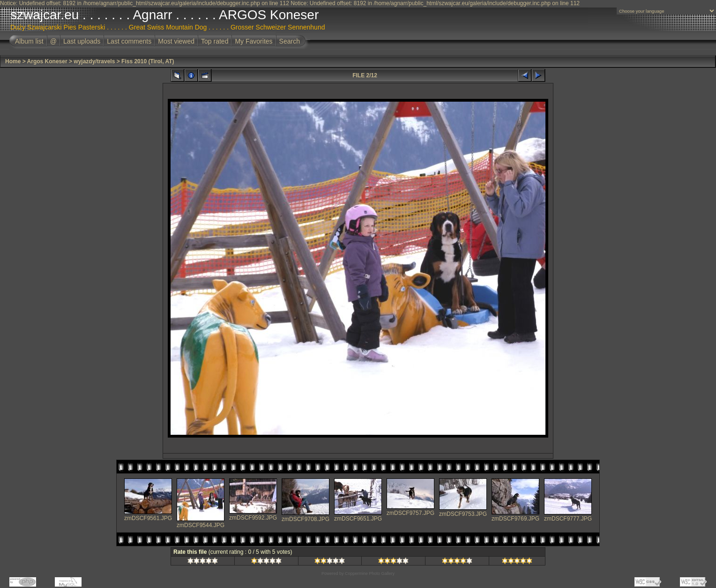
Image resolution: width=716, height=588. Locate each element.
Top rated (215, 41)
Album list (29, 41)
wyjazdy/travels (94, 61)
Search (290, 41)
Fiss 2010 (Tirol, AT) (148, 61)
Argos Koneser (47, 61)
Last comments (129, 41)
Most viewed (176, 41)
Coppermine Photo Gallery (370, 573)
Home (13, 61)
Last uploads (82, 41)
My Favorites (254, 41)
